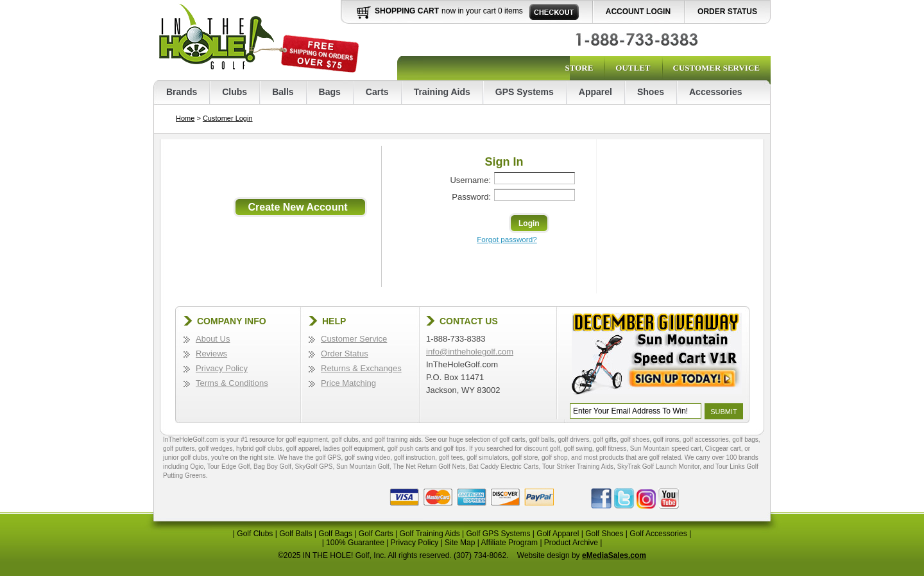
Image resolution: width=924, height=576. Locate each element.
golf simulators (487, 458)
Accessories (716, 92)
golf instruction (415, 458)
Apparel (595, 92)
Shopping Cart (407, 11)
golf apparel (303, 449)
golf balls (541, 440)
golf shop (555, 458)
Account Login (638, 12)
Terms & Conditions (232, 383)
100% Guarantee (355, 543)
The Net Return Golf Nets (429, 467)
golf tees (451, 458)
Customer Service (716, 68)
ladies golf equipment (354, 449)
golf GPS (328, 458)
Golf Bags (335, 534)
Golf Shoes (604, 534)
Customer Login (228, 118)
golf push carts (408, 449)
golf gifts (605, 440)
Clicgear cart (723, 449)
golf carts (512, 440)
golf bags (745, 440)
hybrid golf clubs (259, 449)
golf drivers (573, 440)
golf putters (179, 449)
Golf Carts (376, 534)
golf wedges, (217, 449)
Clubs (235, 92)
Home (185, 118)
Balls (283, 92)
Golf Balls (295, 534)
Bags (330, 92)
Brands (182, 92)
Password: (471, 197)
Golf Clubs (255, 534)
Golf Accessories (658, 534)
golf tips (454, 449)
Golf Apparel (558, 534)
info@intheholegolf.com (470, 352)
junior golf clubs (185, 458)
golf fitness (611, 449)
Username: (470, 180)
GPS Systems (525, 92)
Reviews (211, 353)
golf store (525, 458)
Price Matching (348, 383)
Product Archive (571, 543)
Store (579, 68)
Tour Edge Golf (229, 467)
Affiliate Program (509, 543)
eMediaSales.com (614, 555)
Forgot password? (507, 239)
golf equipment (307, 440)
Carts (377, 92)
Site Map (460, 543)
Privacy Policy (222, 368)
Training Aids (442, 92)
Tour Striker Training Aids (578, 467)
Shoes (651, 92)
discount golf (542, 449)
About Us (213, 339)
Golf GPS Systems (498, 534)
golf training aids (398, 440)
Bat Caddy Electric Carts (504, 467)
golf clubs (345, 440)
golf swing (577, 449)
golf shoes (635, 440)
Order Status (727, 12)
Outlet (633, 68)
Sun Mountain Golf (363, 467)
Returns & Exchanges (361, 368)
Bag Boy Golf (272, 467)
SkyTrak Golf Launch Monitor (659, 467)
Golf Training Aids (430, 534)
